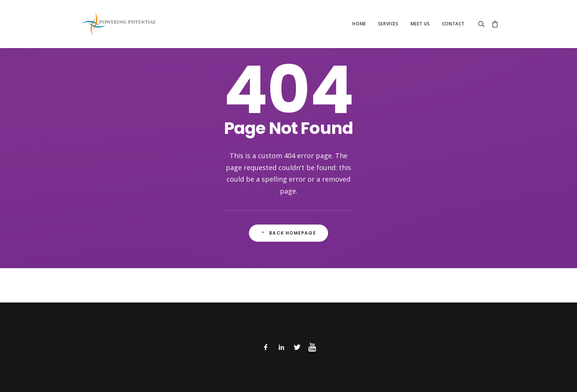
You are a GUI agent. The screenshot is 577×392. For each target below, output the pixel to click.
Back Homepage (288, 233)
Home (359, 24)
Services (388, 24)
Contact (453, 24)
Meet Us (420, 24)
